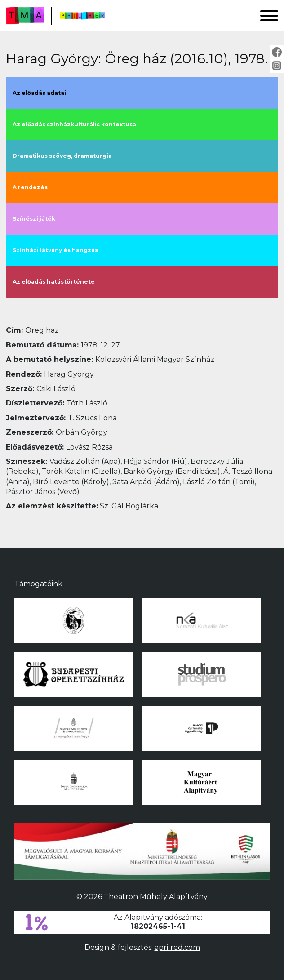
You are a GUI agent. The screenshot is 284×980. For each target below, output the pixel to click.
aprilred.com (177, 947)
